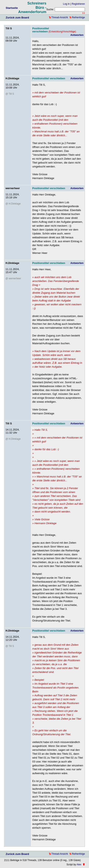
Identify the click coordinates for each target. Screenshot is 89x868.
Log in (66, 4)
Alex (79, 865)
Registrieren (78, 4)
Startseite (12, 8)
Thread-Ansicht (58, 17)
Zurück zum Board (17, 18)
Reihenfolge (77, 17)
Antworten (77, 35)
